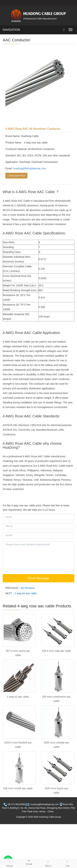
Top (68, 863)
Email (29, 862)
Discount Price (16, 176)
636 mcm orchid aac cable (18, 788)
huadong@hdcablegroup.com (30, 168)
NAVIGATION (11, 30)
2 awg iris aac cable (26, 593)
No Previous (28, 588)
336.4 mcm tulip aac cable (56, 651)
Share (10, 863)
